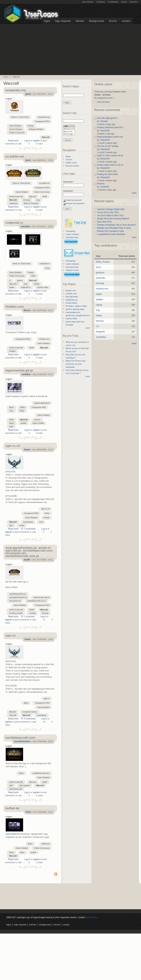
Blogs (124, 2)
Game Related (15, 126)
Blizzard (33, 196)
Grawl (27, 450)
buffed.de (46, 844)
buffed (33, 852)
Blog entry (69, 132)
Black (11, 407)
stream (37, 284)
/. (11, 77)
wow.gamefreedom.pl (18, 597)
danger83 (100, 332)
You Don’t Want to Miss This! (110, 216)
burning (45, 613)
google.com (71, 290)
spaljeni (99, 299)
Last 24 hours (103, 102)
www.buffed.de (12, 834)
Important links (72, 237)
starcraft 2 (13, 284)
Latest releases (72, 234)
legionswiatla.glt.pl (42, 403)
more (88, 328)
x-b (97, 326)
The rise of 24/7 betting (108, 146)
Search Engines (16, 129)
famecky (100, 321)
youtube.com (71, 294)
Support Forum (72, 270)
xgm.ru (47, 698)
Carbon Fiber (71, 319)
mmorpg (27, 200)
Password (68, 191)
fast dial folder (72, 297)
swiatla (23, 423)
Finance (101, 184)
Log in (27, 141)
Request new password (75, 203)
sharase (104, 121)
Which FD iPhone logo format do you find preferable (76, 364)
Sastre (99, 316)
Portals (31, 126)
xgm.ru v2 (45, 509)
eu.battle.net (44, 183)
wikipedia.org (71, 300)
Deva (98, 267)
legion (12, 423)
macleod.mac (102, 289)
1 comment (29, 617)
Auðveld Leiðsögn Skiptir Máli (111, 209)
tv (10, 280)
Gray (47, 268)
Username (69, 182)
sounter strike (43, 287)
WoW (45, 196)
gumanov (100, 273)
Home (6, 77)
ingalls (99, 294)
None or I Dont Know (20, 117)
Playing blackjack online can (110, 137)
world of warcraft (16, 196)
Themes (80, 21)
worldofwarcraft (16, 789)
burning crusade (16, 613)
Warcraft (16, 77)
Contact (126, 21)
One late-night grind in (107, 118)
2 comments (30, 529)
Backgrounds (97, 21)
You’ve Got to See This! (108, 212)
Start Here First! (104, 222)
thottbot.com (44, 339)
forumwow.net (15, 601)
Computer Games (30, 712)
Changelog (70, 231)
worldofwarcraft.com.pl (37, 601)
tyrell (28, 160)
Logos (47, 21)
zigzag (99, 305)
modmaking (28, 522)
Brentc (27, 310)
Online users (71, 163)
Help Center (88, 2)
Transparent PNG (42, 121)
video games (25, 785)
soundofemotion (22, 741)
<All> (69, 126)
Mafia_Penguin (103, 262)
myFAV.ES (134, 2)
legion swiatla (38, 423)
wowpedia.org (44, 117)
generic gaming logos (75, 309)
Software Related (36, 129)
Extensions (113, 2)
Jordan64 (105, 187)
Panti (28, 812)
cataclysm (13, 203)
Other (33, 276)
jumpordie (101, 278)
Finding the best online (107, 174)
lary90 (27, 560)
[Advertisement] (71, 49)
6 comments (30, 719)
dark (11, 785)
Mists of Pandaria (31, 203)
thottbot (12, 351)
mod (41, 522)
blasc (22, 852)
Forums (113, 21)
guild (11, 427)
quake (12, 287)
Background (69, 129)
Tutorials (101, 2)
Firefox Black (71, 303)
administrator (92, 917)
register (36, 141)
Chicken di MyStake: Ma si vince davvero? (116, 225)
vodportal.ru (44, 264)
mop (38, 200)
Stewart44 (105, 131)
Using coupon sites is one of (110, 165)
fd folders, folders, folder (76, 306)
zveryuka (25, 226)
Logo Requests (63, 21)
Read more (13, 141)
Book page (69, 134)
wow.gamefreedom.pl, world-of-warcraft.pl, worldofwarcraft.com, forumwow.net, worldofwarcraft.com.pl (30, 552)
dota (26, 284)
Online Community (17, 133)
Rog (98, 310)
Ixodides (26, 374)
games (20, 280)
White (23, 407)
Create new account (74, 200)
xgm (11, 525)
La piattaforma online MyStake (111, 234)
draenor (37, 420)
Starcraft (13, 715)
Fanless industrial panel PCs (110, 127)
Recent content (72, 166)
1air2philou (101, 337)
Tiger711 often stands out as (110, 156)
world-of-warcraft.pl (41, 597)
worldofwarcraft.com (18, 594)
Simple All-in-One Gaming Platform (113, 219)
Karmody (100, 283)
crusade (32, 613)
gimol (28, 94)
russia (22, 525)
